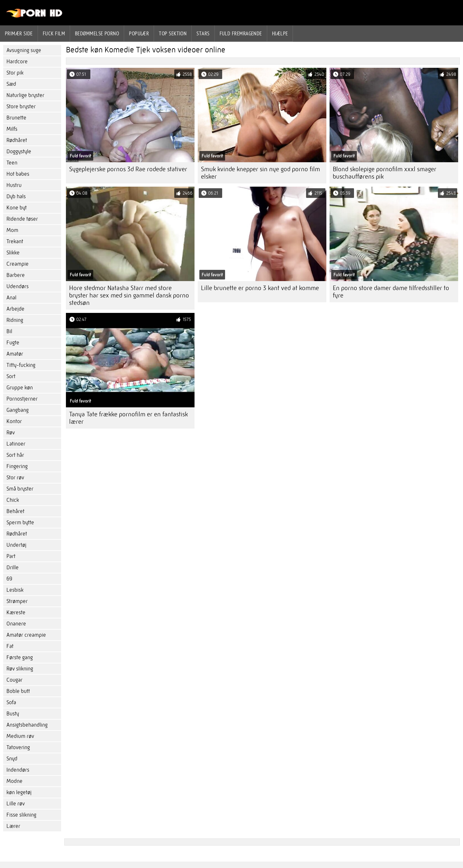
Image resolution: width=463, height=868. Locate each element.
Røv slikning (20, 669)
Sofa (11, 702)
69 (9, 579)
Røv (11, 433)
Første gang (20, 657)
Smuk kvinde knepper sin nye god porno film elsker (260, 173)
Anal (11, 298)
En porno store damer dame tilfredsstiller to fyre (391, 292)
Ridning (15, 320)
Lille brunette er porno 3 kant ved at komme (260, 288)
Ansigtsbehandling (27, 725)
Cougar (14, 680)
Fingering (17, 466)
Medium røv (20, 736)
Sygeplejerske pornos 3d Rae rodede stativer (128, 169)
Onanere (16, 624)
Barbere (16, 275)
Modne (14, 781)
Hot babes (18, 174)
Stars (203, 33)
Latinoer (16, 444)
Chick (13, 500)
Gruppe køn (20, 388)
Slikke (13, 253)
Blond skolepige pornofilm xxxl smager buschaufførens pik (385, 173)
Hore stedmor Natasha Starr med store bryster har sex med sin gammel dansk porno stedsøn (129, 295)
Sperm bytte (20, 523)
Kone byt (17, 208)
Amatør (15, 354)
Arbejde (15, 309)
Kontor (14, 421)
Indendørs (18, 770)
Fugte (13, 343)
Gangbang (18, 410)
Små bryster (20, 489)
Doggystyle (19, 151)
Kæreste (16, 612)
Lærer (13, 826)
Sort (11, 376)
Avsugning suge (24, 50)
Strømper (17, 601)
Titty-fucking (21, 365)
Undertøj (16, 545)
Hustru (14, 185)
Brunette (16, 118)
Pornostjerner (22, 399)
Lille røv (16, 804)
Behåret (15, 511)
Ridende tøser (22, 219)
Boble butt (18, 691)
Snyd (12, 759)
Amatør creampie (26, 635)
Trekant (15, 241)
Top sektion (173, 33)
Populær (139, 33)
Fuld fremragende (241, 33)
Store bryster (21, 106)
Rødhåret (17, 140)
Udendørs (18, 286)
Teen (12, 163)
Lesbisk (15, 590)
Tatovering (18, 747)
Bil (9, 331)
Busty (13, 714)
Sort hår (15, 455)
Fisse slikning (21, 815)
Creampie (18, 264)
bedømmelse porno (97, 33)
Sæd (11, 84)
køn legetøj (19, 792)
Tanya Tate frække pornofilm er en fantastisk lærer (128, 418)
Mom (12, 230)
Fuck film (54, 33)
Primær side (19, 33)
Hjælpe (280, 33)
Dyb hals (16, 196)
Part (11, 556)
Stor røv (15, 478)
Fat (10, 646)
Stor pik (15, 73)
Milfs (12, 129)
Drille (13, 567)
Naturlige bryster (25, 95)
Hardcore (17, 62)
